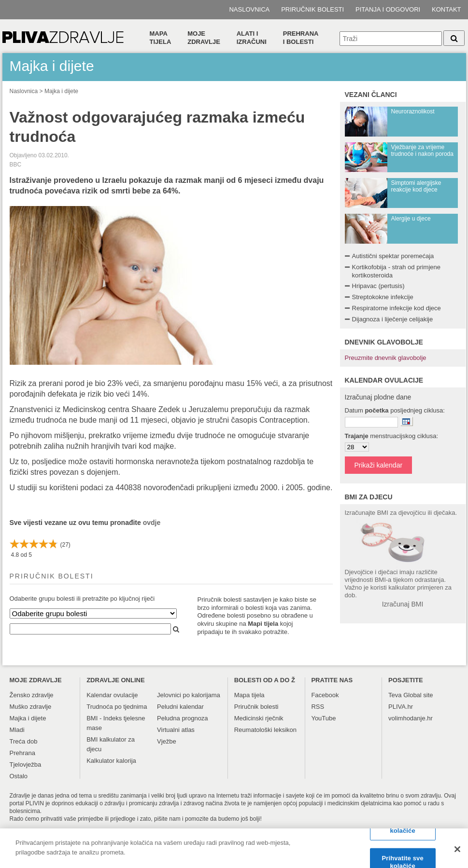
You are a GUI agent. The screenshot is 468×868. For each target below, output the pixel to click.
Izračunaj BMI (403, 604)
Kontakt (446, 9)
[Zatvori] (457, 854)
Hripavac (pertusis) (378, 286)
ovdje (152, 523)
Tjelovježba (26, 765)
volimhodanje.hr (411, 718)
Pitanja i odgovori (388, 9)
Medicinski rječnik (259, 718)
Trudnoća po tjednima (117, 707)
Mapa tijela (161, 38)
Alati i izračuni (252, 38)
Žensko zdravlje (32, 695)
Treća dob (24, 741)
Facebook (325, 695)
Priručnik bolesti (312, 9)
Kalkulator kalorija (111, 761)
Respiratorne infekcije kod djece (397, 308)
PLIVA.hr (401, 707)
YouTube (323, 718)
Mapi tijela (263, 624)
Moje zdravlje (204, 38)
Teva (395, 695)
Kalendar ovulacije (112, 695)
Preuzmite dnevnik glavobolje (386, 358)
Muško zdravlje (31, 707)
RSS (318, 707)
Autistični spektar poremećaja (393, 256)
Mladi (17, 730)
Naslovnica (249, 9)
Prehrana (22, 753)
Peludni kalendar (180, 707)
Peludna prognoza (183, 718)
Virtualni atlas (176, 730)
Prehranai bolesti (301, 38)
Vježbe (167, 741)
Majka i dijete (61, 91)
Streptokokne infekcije (383, 297)
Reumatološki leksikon (265, 730)
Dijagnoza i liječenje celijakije (393, 319)
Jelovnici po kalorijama (189, 695)
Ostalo (19, 776)
